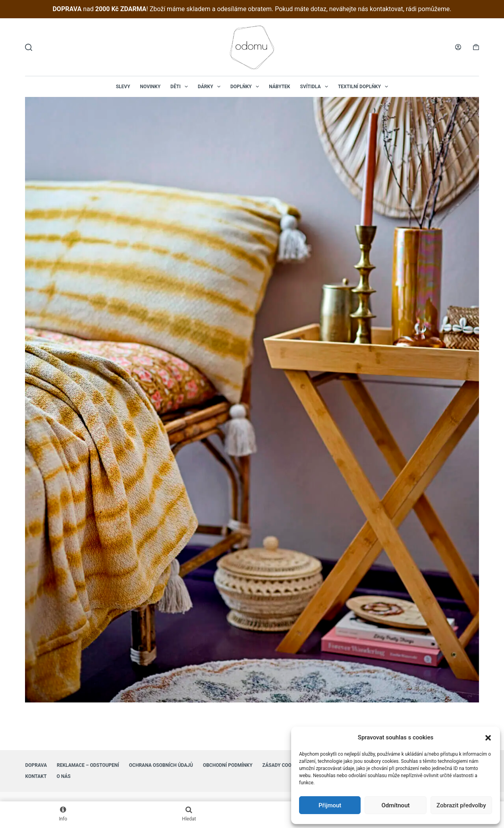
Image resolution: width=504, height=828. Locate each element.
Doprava (36, 765)
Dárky (211, 87)
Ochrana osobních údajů (161, 765)
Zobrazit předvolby (461, 805)
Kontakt (36, 776)
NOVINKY (151, 87)
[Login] (458, 47)
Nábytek (279, 87)
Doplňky (246, 87)
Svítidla (316, 87)
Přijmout (330, 805)
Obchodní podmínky (228, 765)
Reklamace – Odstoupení (88, 765)
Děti (181, 87)
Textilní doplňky (365, 87)
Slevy (123, 87)
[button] (488, 738)
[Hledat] (29, 47)
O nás (63, 776)
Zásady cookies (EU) (287, 765)
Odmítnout (396, 805)
